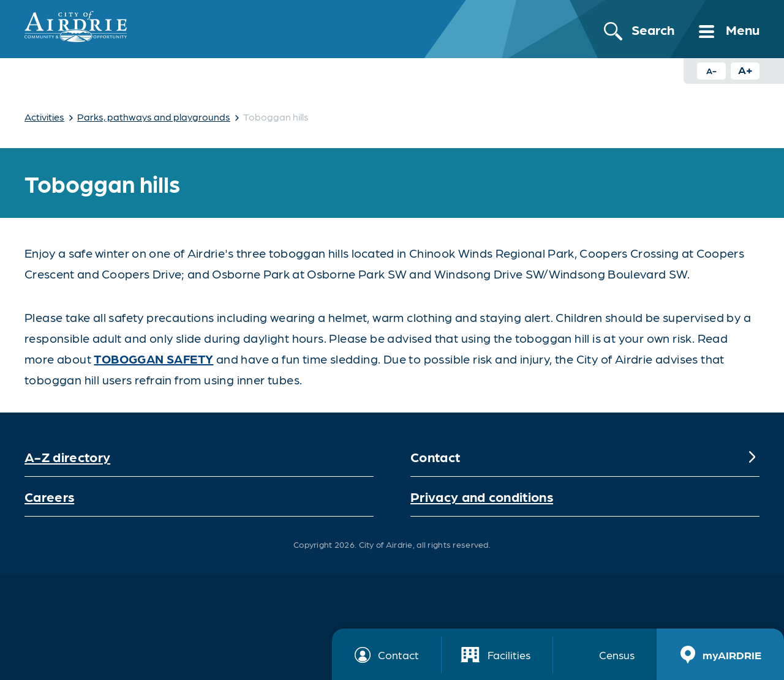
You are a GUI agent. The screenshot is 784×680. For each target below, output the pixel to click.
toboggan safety (153, 359)
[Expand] (752, 457)
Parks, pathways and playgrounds (154, 117)
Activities (44, 117)
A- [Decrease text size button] (711, 70)
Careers (49, 496)
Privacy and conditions (482, 496)
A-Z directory (67, 456)
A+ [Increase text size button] (745, 69)
